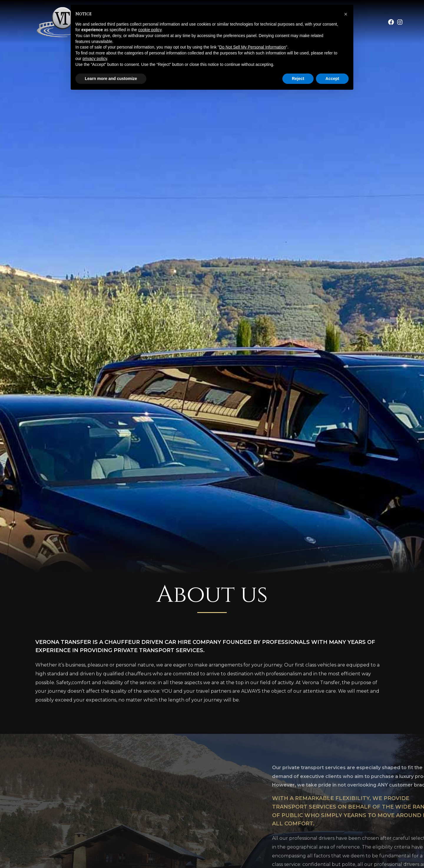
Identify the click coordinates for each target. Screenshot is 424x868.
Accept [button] (332, 79)
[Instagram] (400, 22)
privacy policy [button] (95, 59)
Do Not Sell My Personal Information (252, 47)
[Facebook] (391, 22)
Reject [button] (298, 79)
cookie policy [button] (150, 30)
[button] (346, 14)
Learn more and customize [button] (111, 79)
